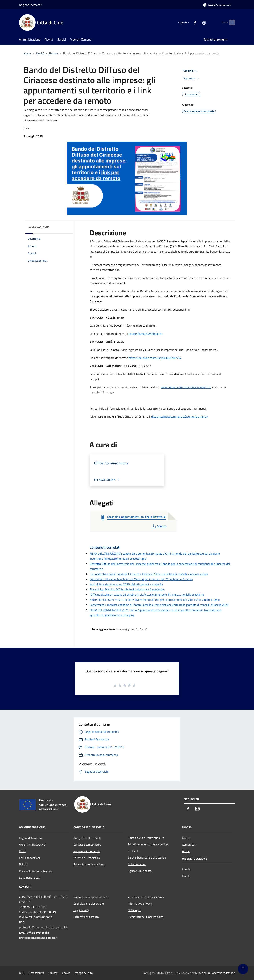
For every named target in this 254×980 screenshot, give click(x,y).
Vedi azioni (192, 79)
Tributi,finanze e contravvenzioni (148, 844)
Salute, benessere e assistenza (147, 858)
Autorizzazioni (137, 864)
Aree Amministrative (32, 845)
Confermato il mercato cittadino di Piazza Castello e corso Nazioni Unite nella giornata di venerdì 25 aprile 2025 (159, 605)
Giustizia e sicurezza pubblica (146, 838)
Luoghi (186, 869)
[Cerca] (231, 23)
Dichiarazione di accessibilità (146, 917)
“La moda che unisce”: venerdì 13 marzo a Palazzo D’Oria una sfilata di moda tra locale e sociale (149, 574)
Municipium (202, 973)
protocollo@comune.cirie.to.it (38, 938)
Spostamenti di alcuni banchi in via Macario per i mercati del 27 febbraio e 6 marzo (141, 579)
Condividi (191, 71)
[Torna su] (243, 969)
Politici (23, 864)
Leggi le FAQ (81, 910)
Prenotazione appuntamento (91, 897)
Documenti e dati (30, 878)
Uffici (22, 851)
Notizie (53, 53)
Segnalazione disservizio (89, 904)
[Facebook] (189, 23)
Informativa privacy (140, 904)
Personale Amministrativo (35, 871)
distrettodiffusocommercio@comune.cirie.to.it (180, 416)
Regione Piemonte (30, 5)
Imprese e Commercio (87, 851)
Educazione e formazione (89, 864)
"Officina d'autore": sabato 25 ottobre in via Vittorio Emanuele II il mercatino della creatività (147, 594)
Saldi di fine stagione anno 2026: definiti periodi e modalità (126, 584)
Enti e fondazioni (30, 858)
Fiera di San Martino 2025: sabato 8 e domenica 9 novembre (127, 589)
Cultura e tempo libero (87, 845)
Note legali (134, 910)
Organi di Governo (30, 838)
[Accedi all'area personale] (217, 5)
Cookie (66, 973)
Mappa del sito (84, 973)
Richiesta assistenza (86, 917)
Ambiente (134, 851)
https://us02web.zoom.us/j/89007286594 (155, 358)
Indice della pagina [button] (38, 227)
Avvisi (186, 851)
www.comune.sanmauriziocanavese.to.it (186, 387)
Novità (40, 53)
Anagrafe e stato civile (87, 838)
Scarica (158, 526)
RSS (22, 973)
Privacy (53, 973)
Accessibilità (36, 973)
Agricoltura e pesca (140, 871)
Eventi (186, 876)
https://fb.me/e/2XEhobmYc (146, 334)
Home (27, 53)
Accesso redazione (224, 973)
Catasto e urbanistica (87, 858)
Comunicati (189, 845)
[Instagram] (198, 23)
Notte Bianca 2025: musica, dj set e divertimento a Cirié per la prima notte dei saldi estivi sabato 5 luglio (155, 600)
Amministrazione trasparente (146, 897)
